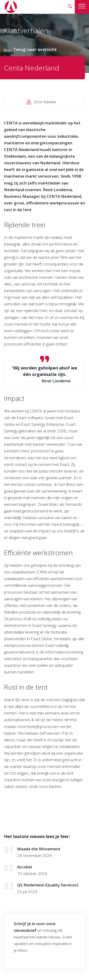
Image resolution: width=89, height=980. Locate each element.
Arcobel (24, 867)
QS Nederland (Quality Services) (48, 885)
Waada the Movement (39, 849)
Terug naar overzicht (35, 49)
